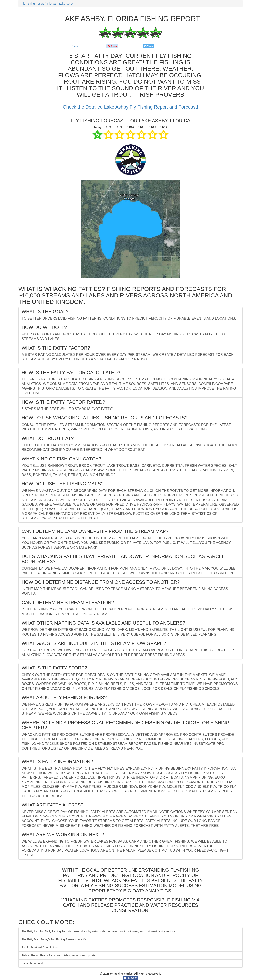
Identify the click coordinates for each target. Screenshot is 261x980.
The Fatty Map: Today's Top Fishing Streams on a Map (55, 939)
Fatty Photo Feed (32, 964)
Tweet (149, 46)
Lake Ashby (66, 4)
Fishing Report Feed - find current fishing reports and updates (59, 955)
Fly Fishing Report (33, 4)
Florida (51, 4)
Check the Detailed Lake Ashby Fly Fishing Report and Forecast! (130, 107)
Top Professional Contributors (40, 947)
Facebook (130, 978)
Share (75, 46)
